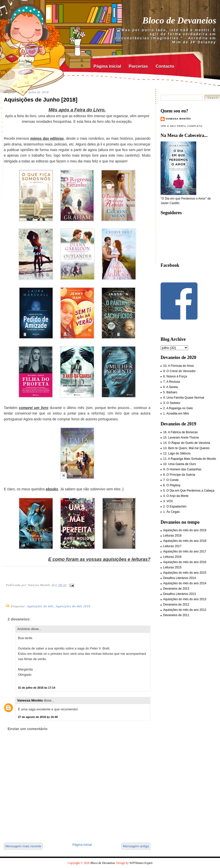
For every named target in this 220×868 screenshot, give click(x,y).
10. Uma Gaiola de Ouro (180, 464)
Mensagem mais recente (23, 846)
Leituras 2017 (172, 546)
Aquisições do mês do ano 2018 (185, 541)
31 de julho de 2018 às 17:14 (37, 688)
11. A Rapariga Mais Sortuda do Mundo (190, 459)
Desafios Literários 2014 (179, 578)
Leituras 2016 (172, 557)
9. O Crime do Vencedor (179, 371)
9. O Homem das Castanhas (182, 469)
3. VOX (168, 501)
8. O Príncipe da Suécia (179, 475)
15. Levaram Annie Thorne (181, 438)
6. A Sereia (170, 387)
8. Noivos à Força (175, 376)
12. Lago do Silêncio (177, 453)
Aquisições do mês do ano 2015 (185, 573)
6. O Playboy (172, 485)
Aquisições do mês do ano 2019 (185, 530)
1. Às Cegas (171, 512)
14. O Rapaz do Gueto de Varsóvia (187, 443)
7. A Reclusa (172, 382)
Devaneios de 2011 (176, 615)
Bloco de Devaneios (179, 20)
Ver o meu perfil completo (182, 126)
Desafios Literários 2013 (179, 594)
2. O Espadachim (175, 507)
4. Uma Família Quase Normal (184, 398)
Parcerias (138, 66)
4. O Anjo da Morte (176, 496)
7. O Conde (171, 480)
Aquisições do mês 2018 (73, 606)
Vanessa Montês (30, 700)
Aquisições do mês (40, 606)
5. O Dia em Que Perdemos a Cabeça (189, 491)
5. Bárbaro (170, 392)
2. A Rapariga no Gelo (178, 408)
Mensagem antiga (136, 846)
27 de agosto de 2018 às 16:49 (38, 717)
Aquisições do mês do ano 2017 (185, 551)
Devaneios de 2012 (176, 605)
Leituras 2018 (172, 536)
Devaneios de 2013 (176, 589)
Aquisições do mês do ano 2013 (185, 599)
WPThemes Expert (141, 863)
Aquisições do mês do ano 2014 (185, 583)
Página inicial (107, 66)
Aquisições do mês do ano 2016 (185, 562)
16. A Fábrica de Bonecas (180, 432)
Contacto (165, 66)
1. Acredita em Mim (176, 414)
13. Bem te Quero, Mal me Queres (186, 448)
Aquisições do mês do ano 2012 (185, 610)
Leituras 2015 (172, 567)
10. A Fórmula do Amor (179, 366)
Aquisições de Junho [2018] (41, 100)
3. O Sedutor (172, 403)
